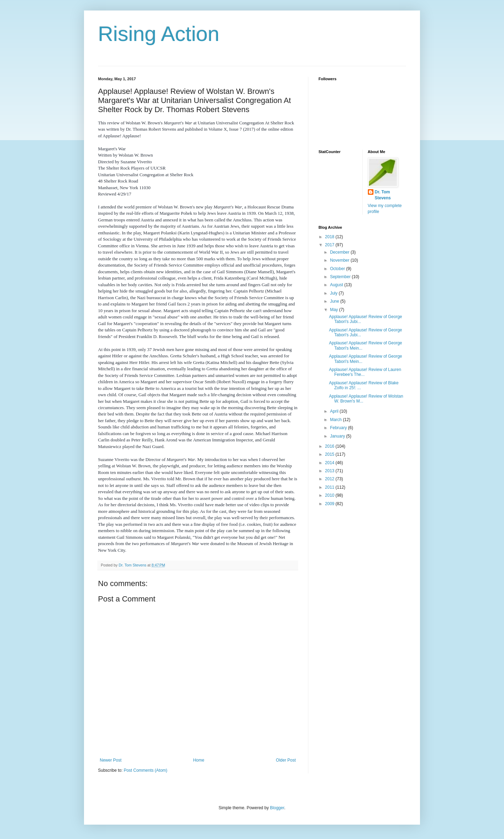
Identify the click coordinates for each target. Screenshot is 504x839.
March (337, 420)
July (334, 293)
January (338, 436)
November (340, 260)
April (335, 411)
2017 (330, 245)
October (338, 269)
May (335, 310)
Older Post (286, 760)
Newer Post (111, 760)
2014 (330, 463)
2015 (330, 454)
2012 (330, 479)
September (341, 277)
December (340, 252)
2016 (330, 446)
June (335, 301)
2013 (330, 471)
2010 (330, 495)
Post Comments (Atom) (145, 770)
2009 (330, 504)
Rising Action (159, 34)
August (337, 285)
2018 (330, 237)
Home (199, 760)
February (339, 428)
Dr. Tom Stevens (383, 195)
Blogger (277, 808)
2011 (330, 487)
